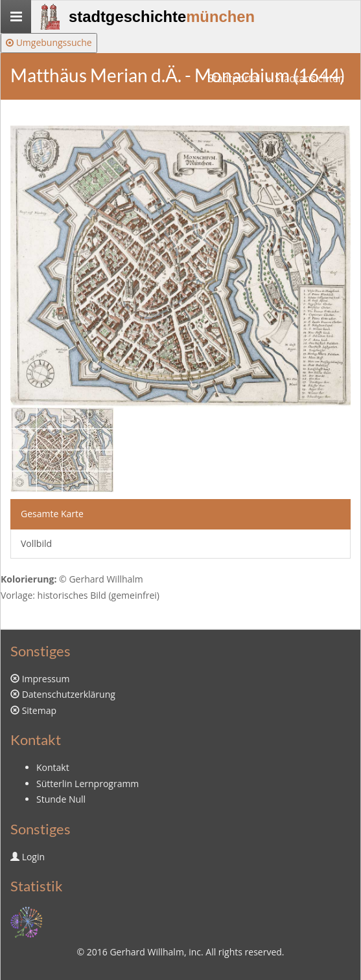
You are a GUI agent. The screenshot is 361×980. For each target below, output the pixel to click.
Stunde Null (61, 799)
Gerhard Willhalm (146, 952)
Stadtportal (234, 79)
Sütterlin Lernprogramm (87, 784)
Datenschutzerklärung (69, 694)
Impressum (46, 679)
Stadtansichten (309, 79)
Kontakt (53, 767)
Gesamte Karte (52, 514)
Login (33, 857)
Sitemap (39, 710)
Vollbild (36, 543)
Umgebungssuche (49, 42)
